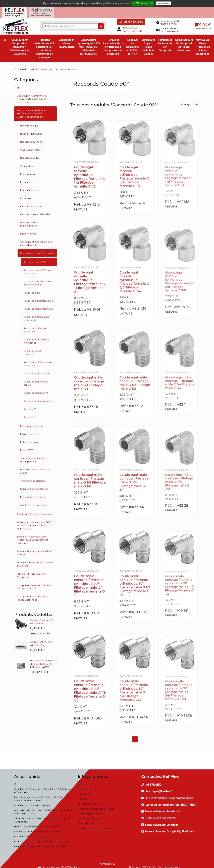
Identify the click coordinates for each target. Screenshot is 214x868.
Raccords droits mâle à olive (39, 398)
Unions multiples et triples (34, 486)
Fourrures (25, 195)
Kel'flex (35, 66)
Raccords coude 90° (35, 259)
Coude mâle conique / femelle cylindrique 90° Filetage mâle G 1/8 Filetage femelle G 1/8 (90, 685)
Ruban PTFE (27, 447)
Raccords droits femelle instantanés (37, 338)
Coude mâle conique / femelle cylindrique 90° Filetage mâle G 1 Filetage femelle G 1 (90, 580)
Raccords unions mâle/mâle (35, 211)
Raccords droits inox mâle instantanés (38, 360)
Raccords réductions (32, 423)
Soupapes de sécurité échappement (32, 456)
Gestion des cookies (89, 815)
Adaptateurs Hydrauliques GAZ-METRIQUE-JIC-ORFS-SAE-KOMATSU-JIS (89, 44)
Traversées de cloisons (32, 478)
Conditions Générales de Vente (95, 825)
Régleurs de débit (30, 431)
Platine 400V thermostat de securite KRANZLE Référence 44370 (44, 660)
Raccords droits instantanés (39, 305)
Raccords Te (30, 406)
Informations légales (89, 800)
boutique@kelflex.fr (157, 788)
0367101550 (151, 781)
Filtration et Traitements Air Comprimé (165, 42)
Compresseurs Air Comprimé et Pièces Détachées (184, 42)
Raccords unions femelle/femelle (29, 221)
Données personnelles (90, 810)
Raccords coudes (30, 154)
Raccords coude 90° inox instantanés (37, 268)
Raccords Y (30, 414)
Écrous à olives (28, 179)
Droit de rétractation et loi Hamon (96, 805)
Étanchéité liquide (30, 187)
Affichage (185, 101)
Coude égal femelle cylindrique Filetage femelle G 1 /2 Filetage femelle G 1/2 (90, 171)
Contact (82, 795)
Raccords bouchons (31, 138)
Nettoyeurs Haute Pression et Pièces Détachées (203, 44)
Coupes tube (27, 163)
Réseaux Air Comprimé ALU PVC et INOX (132, 44)
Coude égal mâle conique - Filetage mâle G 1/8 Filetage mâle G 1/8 (90, 475)
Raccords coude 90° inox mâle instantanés (37, 280)
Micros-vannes (28, 230)
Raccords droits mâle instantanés (35, 327)
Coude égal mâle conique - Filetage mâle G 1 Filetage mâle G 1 (89, 377)
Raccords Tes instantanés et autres (35, 468)
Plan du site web (87, 820)
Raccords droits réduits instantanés (36, 315)
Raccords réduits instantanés (33, 349)
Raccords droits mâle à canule (36, 380)
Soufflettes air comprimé (34, 502)
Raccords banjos (29, 122)
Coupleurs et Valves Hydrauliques (67, 40)
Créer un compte (133, 28)
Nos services (85, 791)
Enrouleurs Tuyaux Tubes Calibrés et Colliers (148, 44)
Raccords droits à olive (36, 389)
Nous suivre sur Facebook (161, 808)
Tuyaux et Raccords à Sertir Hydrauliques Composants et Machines (113, 44)
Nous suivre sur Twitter (159, 815)
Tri (196, 101)
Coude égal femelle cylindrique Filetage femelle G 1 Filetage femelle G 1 (90, 276)
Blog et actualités (87, 785)
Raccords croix (28, 171)
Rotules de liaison (30, 439)
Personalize (164, 3)
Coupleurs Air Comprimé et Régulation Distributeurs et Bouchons (20, 44)
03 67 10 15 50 (131, 18)
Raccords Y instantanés (33, 494)
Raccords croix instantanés (38, 297)
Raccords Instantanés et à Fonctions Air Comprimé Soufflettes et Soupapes (44, 45)
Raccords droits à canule (37, 370)
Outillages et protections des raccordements (36, 240)
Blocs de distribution (31, 130)
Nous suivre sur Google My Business (168, 828)
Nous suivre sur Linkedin (160, 821)
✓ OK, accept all (143, 3)
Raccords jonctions (31, 203)
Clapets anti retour (30, 146)
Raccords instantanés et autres (37, 250)
